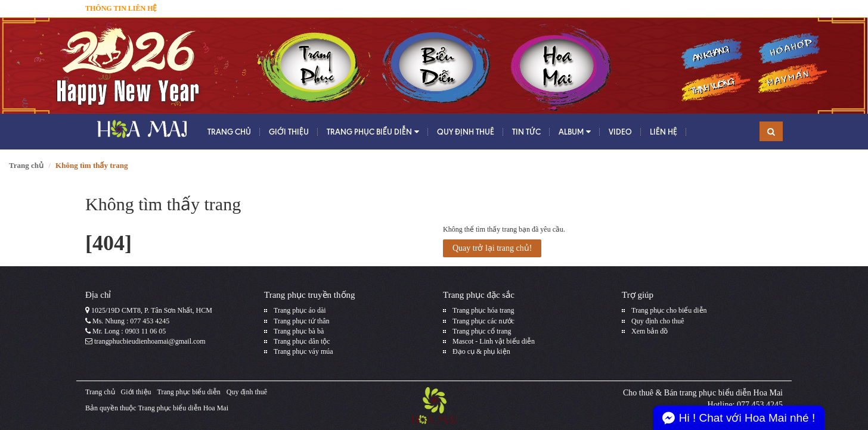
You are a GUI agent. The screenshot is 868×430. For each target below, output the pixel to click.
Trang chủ (229, 132)
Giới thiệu (289, 132)
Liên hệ (664, 132)
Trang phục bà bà (299, 331)
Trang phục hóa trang (483, 310)
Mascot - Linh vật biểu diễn (494, 341)
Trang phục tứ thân (302, 321)
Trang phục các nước (483, 321)
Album (575, 132)
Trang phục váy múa (303, 351)
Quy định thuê (466, 132)
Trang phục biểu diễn (373, 132)
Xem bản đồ (650, 331)
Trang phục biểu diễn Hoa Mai (183, 408)
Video (620, 132)
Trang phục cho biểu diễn (669, 310)
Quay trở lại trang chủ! (492, 248)
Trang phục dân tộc (302, 341)
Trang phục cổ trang (482, 331)
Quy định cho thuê (658, 321)
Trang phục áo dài (300, 310)
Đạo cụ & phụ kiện (481, 351)
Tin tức (526, 132)
